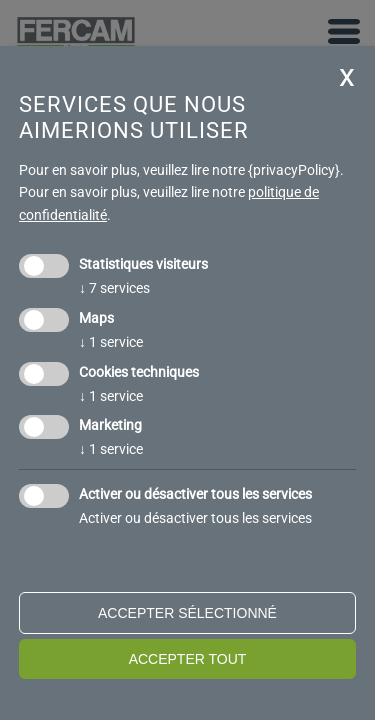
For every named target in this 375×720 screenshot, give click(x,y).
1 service (111, 342)
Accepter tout (188, 659)
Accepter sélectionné (187, 613)
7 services (114, 288)
